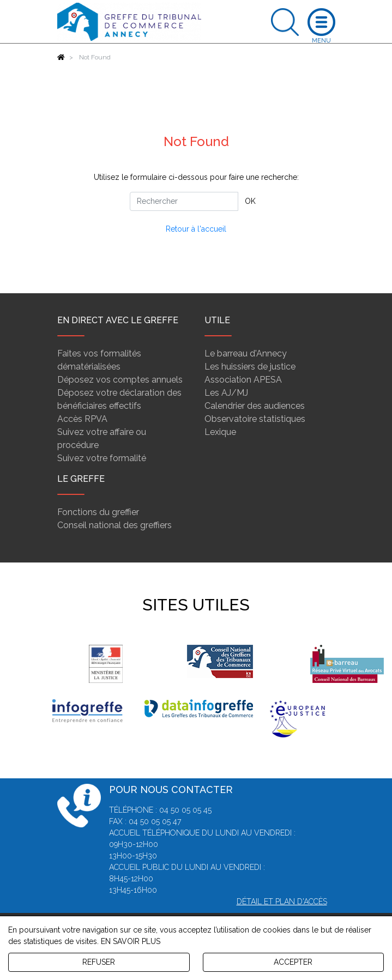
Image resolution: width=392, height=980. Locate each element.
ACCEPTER (293, 962)
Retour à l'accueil (196, 229)
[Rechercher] (184, 201)
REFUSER (99, 962)
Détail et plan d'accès (282, 902)
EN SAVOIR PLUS (131, 941)
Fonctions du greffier (98, 512)
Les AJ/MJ (226, 393)
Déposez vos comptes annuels (120, 380)
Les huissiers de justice (250, 367)
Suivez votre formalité (102, 458)
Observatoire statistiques (255, 419)
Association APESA (243, 380)
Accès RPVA (82, 419)
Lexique (220, 432)
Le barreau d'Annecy (246, 353)
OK (250, 201)
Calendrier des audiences (255, 406)
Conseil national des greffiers (114, 525)
